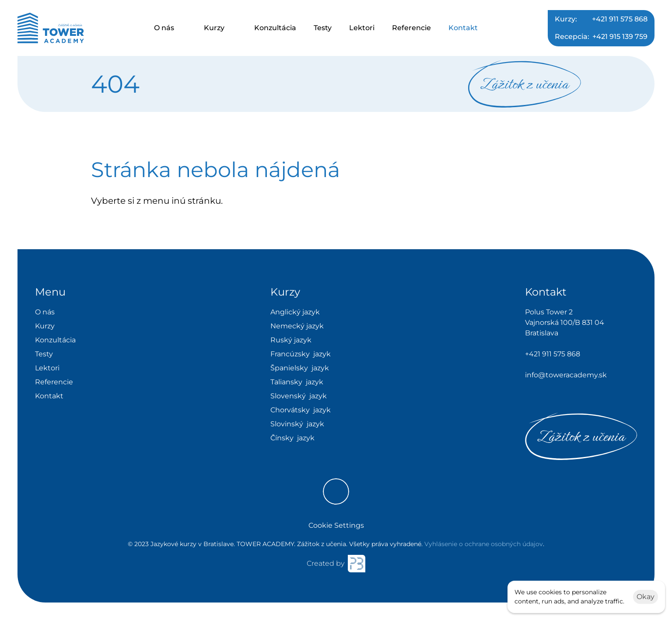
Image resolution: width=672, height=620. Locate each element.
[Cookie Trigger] (336, 526)
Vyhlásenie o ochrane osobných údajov (484, 544)
